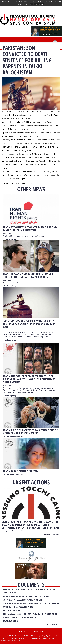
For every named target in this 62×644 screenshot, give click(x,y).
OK (31, 4)
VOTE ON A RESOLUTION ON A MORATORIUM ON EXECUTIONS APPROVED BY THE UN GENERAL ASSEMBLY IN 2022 (31, 605)
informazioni (39, 4)
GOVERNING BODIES (10, 621)
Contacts (35, 631)
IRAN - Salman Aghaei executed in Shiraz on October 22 (27, 596)
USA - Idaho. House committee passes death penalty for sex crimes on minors (29, 591)
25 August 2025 (7, 531)
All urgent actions (52, 534)
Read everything (10, 239)
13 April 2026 (7, 234)
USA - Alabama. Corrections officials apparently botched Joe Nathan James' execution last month (30, 616)
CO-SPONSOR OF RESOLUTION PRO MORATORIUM (22, 600)
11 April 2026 (7, 386)
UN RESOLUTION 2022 (11, 610)
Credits (41, 631)
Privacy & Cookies (24, 631)
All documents (54, 625)
